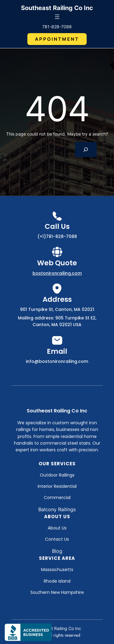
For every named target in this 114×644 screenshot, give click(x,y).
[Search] (86, 149)
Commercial (57, 498)
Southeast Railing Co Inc (57, 8)
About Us (57, 528)
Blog (57, 551)
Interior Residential (57, 486)
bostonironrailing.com (57, 273)
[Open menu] (57, 17)
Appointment (57, 39)
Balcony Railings (57, 509)
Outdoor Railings (57, 475)
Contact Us (57, 539)
